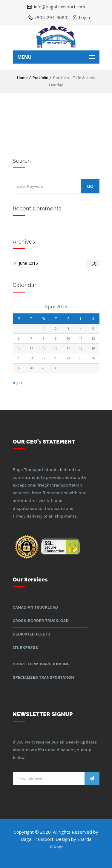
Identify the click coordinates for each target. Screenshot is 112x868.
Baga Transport (37, 839)
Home (22, 78)
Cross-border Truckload (41, 621)
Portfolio (40, 78)
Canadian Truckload (36, 607)
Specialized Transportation (44, 677)
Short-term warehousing (41, 664)
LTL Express (26, 648)
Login (84, 17)
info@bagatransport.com (59, 7)
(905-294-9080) (51, 17)
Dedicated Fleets (32, 634)
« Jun (17, 383)
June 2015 (59, 263)
